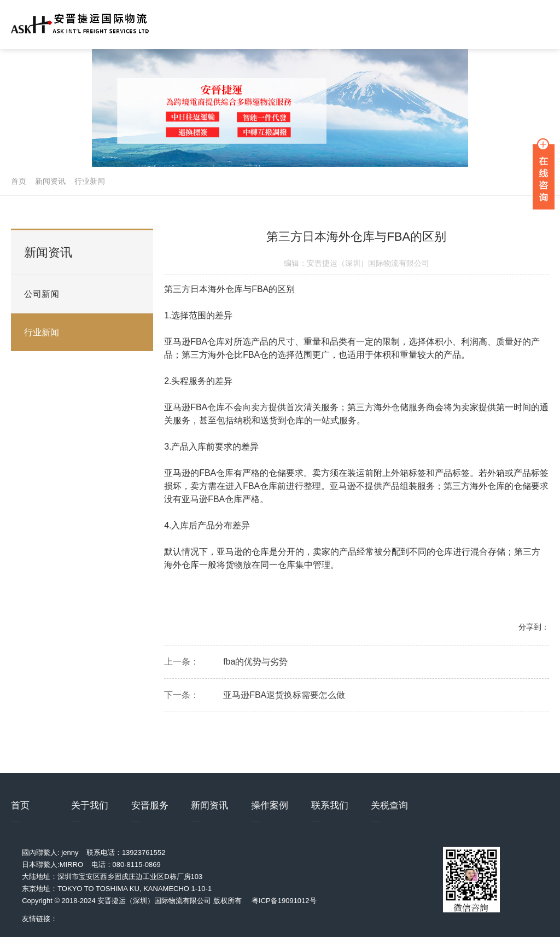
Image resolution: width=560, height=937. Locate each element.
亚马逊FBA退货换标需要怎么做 (284, 697)
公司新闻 (42, 294)
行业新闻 (90, 181)
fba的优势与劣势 (255, 664)
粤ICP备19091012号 (284, 901)
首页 (19, 181)
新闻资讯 (50, 181)
